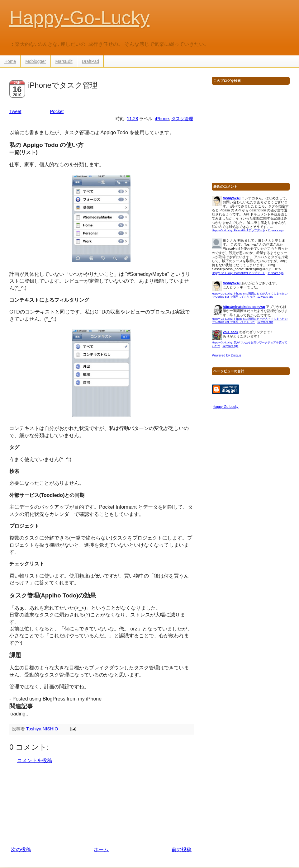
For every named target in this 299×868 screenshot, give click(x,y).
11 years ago (275, 230)
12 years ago (265, 297)
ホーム (101, 849)
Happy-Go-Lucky (79, 18)
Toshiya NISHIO (43, 729)
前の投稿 (182, 849)
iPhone (162, 119)
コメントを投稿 (35, 760)
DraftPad (90, 61)
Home (10, 61)
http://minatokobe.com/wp (244, 307)
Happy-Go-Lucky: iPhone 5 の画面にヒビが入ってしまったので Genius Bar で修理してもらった (250, 295)
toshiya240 (232, 198)
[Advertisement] (101, 805)
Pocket (57, 111)
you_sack (230, 332)
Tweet (15, 111)
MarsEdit (64, 61)
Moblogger (36, 61)
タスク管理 (182, 119)
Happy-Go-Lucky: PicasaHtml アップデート (239, 230)
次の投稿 (21, 849)
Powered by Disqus (227, 355)
